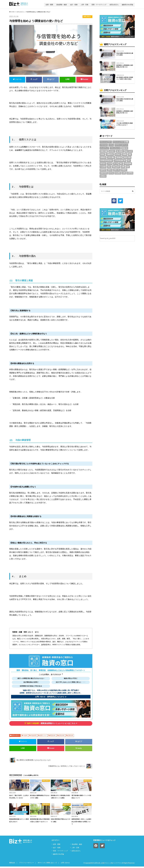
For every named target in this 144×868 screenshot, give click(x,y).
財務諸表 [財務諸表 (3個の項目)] (124, 169)
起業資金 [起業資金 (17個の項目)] (103, 175)
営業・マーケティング (98, 4)
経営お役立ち (114, 4)
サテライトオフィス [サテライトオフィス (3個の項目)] (121, 144)
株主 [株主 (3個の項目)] (129, 160)
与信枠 (25, 736)
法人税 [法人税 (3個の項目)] (116, 163)
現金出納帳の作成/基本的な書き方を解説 (125, 53)
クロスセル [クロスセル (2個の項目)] (104, 144)
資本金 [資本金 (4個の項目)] (111, 172)
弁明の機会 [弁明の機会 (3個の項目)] (111, 157)
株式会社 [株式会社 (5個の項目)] (103, 163)
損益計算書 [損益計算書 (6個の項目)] (127, 157)
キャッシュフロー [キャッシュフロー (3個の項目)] (106, 141)
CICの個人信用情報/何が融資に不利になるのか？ (125, 123)
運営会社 (12, 864)
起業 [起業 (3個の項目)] (124, 172)
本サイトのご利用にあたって (47, 864)
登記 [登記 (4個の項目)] (121, 163)
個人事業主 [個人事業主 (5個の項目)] (120, 151)
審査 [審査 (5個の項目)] (130, 154)
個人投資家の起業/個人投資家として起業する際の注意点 (125, 78)
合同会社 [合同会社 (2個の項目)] (118, 154)
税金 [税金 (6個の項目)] (109, 166)
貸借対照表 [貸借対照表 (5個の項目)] (104, 172)
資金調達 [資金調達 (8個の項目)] (118, 172)
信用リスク (43, 736)
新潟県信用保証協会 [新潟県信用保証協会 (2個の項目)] (106, 160)
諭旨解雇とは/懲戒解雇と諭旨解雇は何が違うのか (125, 65)
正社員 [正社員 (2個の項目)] (110, 163)
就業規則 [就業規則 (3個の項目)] (103, 157)
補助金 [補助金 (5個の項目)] (110, 169)
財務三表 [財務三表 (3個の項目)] (117, 169)
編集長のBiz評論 (127, 4)
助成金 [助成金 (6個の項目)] (102, 154)
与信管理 (33, 736)
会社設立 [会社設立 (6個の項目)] (112, 151)
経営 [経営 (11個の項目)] (118, 166)
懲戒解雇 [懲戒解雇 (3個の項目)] (119, 157)
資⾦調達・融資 (60, 4)
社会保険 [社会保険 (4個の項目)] (103, 166)
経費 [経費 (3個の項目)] (123, 166)
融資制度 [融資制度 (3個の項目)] (103, 169)
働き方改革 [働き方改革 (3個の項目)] (129, 151)
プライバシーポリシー (26, 864)
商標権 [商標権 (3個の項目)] (124, 154)
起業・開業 (48, 4)
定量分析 (70, 736)
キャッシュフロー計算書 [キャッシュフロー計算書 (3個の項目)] (121, 141)
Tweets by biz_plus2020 (108, 238)
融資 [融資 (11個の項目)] (128, 166)
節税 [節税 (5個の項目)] (114, 166)
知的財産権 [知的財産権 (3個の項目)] (128, 163)
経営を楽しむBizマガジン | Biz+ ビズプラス (107, 864)
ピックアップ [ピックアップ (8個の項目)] (104, 147)
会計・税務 (73, 4)
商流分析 (53, 736)
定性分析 (62, 736)
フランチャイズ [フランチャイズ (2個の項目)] (115, 147)
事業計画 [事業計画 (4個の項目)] (125, 147)
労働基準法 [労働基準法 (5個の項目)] (110, 154)
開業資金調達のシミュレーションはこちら (51, 723)
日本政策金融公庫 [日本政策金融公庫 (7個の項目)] (120, 160)
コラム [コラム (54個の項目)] (111, 144)
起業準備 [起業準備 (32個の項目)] (130, 172)
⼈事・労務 (84, 4)
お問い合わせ (65, 864)
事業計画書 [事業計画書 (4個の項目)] (104, 151)
